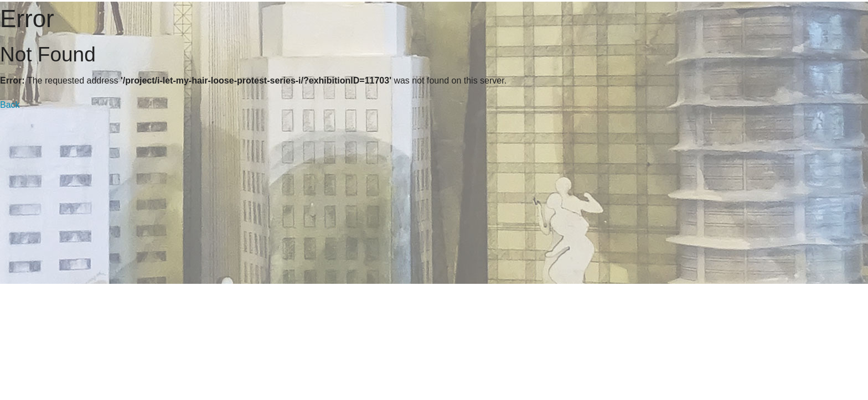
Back (10, 105)
